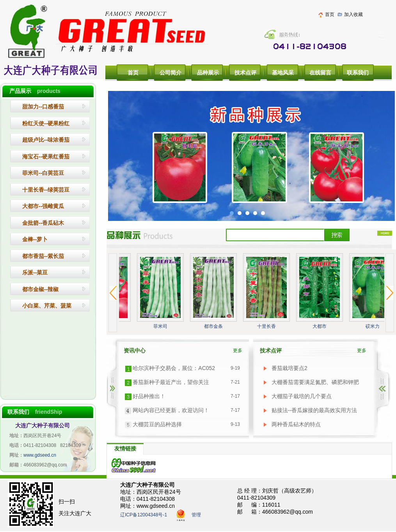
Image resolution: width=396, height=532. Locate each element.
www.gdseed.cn (40, 455)
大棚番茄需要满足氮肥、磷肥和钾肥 (315, 382)
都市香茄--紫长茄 (43, 256)
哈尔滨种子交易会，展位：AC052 (174, 368)
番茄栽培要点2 (289, 368)
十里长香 (267, 326)
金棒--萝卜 (35, 239)
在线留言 (320, 73)
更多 (238, 351)
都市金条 (214, 326)
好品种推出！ (149, 396)
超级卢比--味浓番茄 (46, 140)
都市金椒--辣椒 (40, 289)
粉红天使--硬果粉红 (46, 123)
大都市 (320, 326)
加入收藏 (353, 14)
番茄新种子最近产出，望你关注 (171, 382)
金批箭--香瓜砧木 (43, 223)
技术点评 (245, 73)
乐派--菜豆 (35, 272)
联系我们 (358, 73)
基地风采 (283, 73)
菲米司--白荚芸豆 (43, 173)
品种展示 (208, 73)
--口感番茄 (43, 107)
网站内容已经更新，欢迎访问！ (171, 410)
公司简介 (170, 73)
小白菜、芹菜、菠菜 (47, 306)
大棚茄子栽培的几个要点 (302, 396)
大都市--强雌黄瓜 (43, 206)
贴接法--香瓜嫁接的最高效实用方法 (314, 410)
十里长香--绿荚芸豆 (46, 190)
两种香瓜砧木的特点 (296, 424)
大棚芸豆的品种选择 (157, 424)
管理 (196, 515)
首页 (330, 14)
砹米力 (373, 326)
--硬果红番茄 (46, 157)
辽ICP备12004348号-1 (144, 515)
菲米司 (161, 326)
